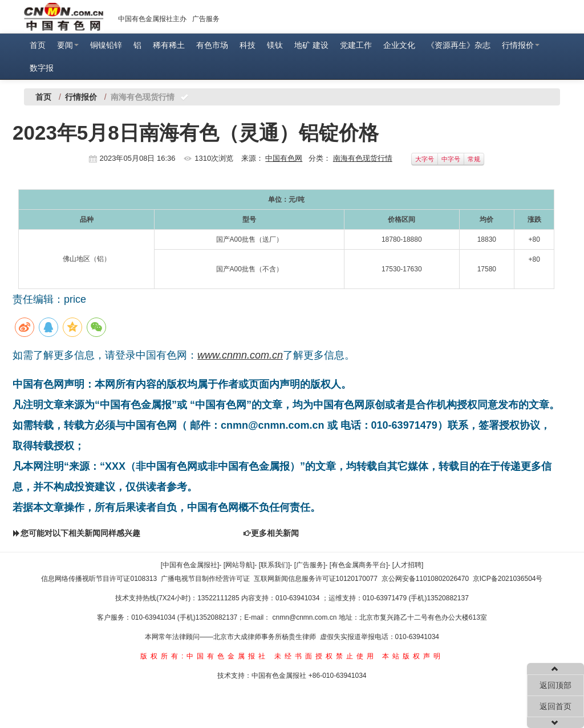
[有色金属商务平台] (359, 565)
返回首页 (555, 706)
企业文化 (399, 45)
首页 (38, 45)
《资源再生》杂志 (459, 45)
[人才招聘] (408, 565)
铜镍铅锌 (106, 45)
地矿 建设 (311, 45)
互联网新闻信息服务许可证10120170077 (316, 579)
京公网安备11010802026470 (425, 579)
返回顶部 (555, 685)
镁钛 (275, 45)
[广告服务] (310, 565)
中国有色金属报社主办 (152, 19)
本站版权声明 (413, 656)
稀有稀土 (169, 45)
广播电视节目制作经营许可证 (205, 579)
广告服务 (206, 19)
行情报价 (521, 45)
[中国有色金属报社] (190, 565)
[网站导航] (239, 565)
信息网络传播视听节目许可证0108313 (99, 579)
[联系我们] (275, 565)
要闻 (68, 45)
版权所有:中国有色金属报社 (204, 656)
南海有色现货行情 (363, 158)
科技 (248, 45)
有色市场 (212, 45)
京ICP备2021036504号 (508, 579)
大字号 (425, 159)
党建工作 (356, 45)
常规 (474, 159)
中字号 (451, 159)
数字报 (42, 68)
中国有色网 (284, 158)
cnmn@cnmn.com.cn (306, 617)
